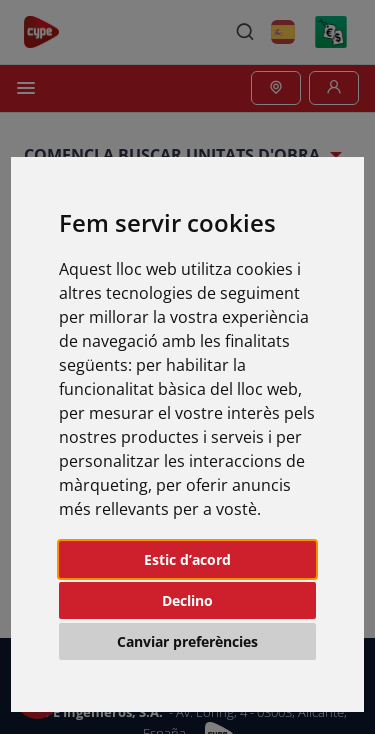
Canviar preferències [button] (187, 641)
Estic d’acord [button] (187, 559)
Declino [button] (187, 600)
